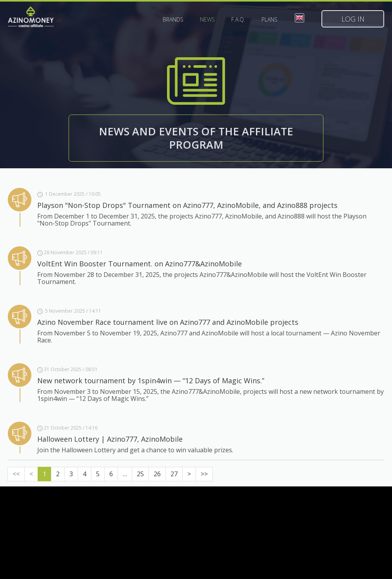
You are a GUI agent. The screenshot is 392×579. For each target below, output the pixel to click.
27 (174, 474)
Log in (353, 19)
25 (140, 474)
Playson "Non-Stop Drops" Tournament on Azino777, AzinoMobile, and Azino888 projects (187, 205)
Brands (173, 20)
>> (204, 474)
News (207, 20)
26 (157, 474)
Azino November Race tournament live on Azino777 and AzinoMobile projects (168, 322)
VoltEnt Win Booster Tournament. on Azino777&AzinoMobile (140, 264)
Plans (269, 20)
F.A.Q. (238, 20)
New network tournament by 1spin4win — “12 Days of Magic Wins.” (151, 381)
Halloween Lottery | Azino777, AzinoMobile (110, 439)
